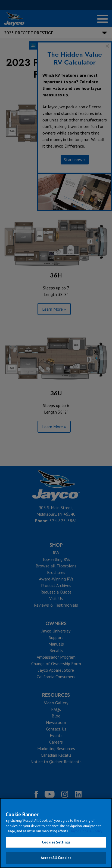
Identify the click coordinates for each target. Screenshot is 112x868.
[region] (56, 833)
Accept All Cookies (56, 858)
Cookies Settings (56, 842)
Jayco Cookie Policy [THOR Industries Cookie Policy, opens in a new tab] (86, 831)
